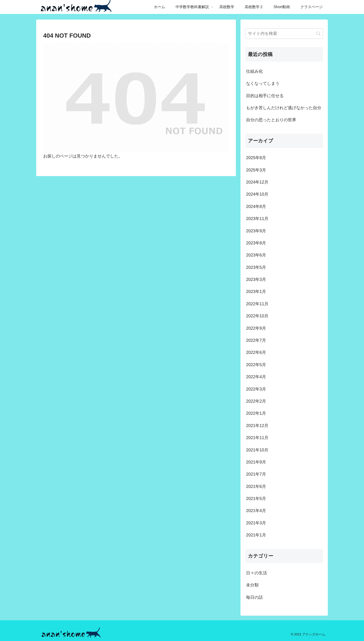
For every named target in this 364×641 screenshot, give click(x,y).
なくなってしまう (263, 83)
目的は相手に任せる (265, 96)
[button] (318, 34)
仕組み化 (254, 71)
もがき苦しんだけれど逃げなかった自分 (284, 108)
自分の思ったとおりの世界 (271, 120)
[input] (284, 34)
